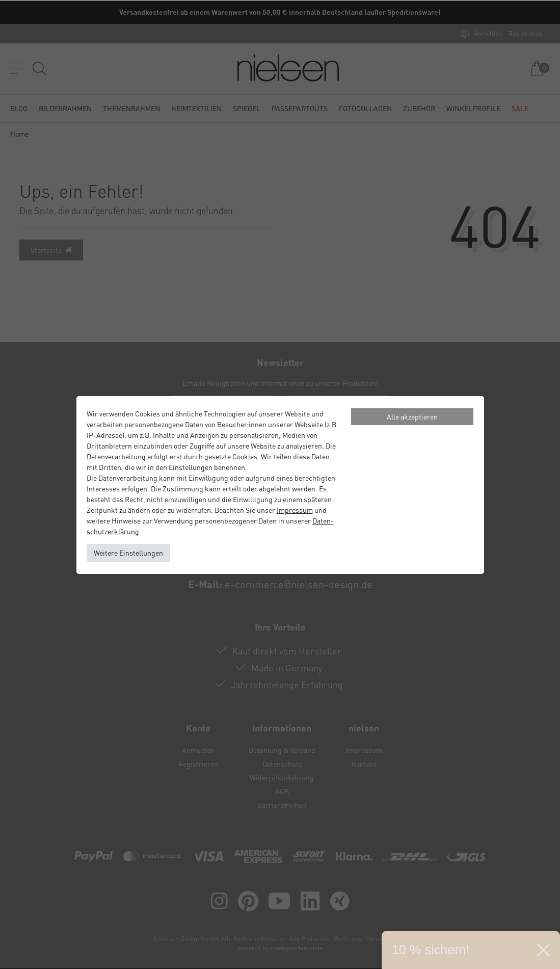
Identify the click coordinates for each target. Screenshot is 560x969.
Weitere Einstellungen (128, 553)
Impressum (295, 510)
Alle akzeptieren (412, 416)
